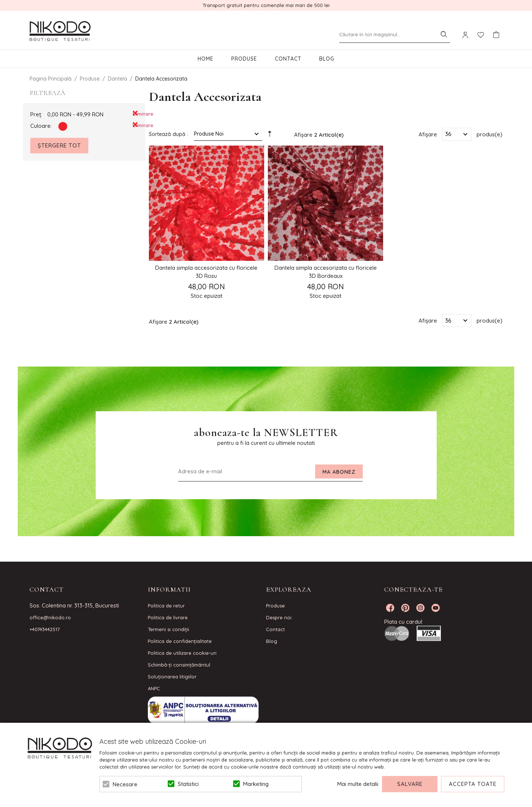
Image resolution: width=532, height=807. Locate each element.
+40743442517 (45, 629)
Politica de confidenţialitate (180, 641)
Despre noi (279, 617)
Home (206, 59)
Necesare (125, 784)
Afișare (428, 134)
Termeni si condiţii (168, 629)
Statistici (188, 784)
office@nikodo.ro (50, 617)
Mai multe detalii (358, 784)
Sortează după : (168, 134)
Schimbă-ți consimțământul (179, 665)
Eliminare (135, 113)
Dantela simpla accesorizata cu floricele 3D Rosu (206, 272)
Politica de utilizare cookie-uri (182, 653)
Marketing (256, 784)
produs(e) (490, 134)
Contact (288, 59)
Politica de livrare (168, 617)
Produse (244, 59)
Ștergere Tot (59, 145)
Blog (327, 59)
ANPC (154, 688)
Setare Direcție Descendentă (270, 136)
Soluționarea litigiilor (172, 677)
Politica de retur (166, 606)
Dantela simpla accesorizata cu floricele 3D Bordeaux (326, 272)
